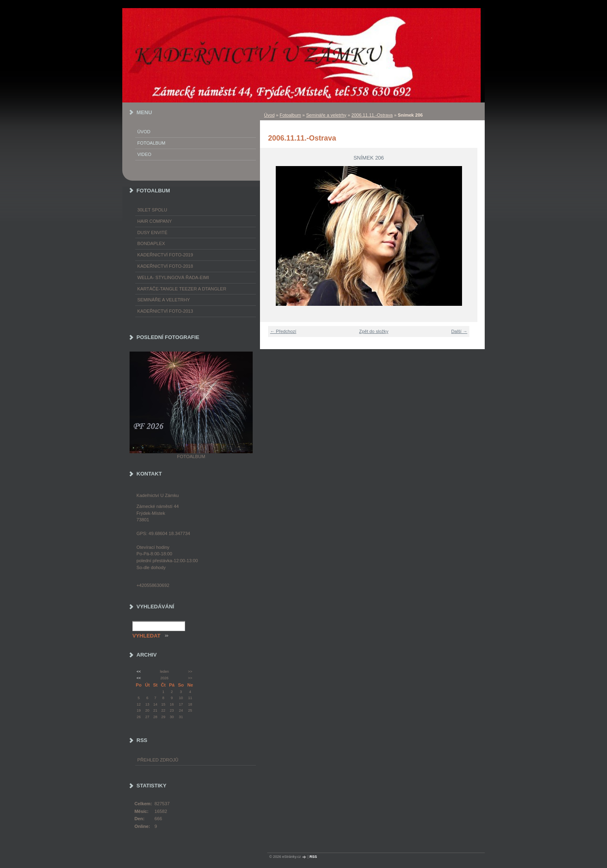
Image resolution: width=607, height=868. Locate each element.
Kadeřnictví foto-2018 (165, 266)
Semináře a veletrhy (326, 115)
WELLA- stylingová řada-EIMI (173, 277)
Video (144, 154)
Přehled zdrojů (158, 760)
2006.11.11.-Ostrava (372, 115)
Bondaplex (151, 243)
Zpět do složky (374, 331)
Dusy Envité (152, 232)
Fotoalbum (291, 115)
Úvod (269, 115)
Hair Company (155, 221)
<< (138, 672)
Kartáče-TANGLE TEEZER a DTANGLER (182, 289)
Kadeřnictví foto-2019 (165, 255)
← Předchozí (283, 331)
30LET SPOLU (152, 210)
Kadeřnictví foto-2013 (165, 311)
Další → (459, 331)
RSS (313, 857)
